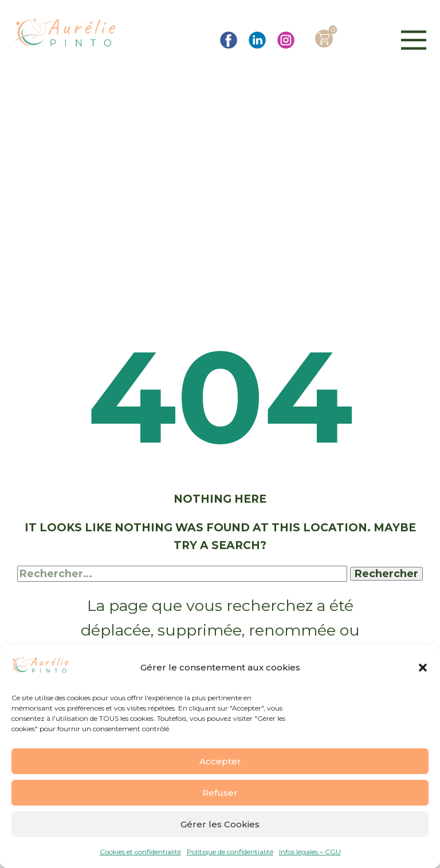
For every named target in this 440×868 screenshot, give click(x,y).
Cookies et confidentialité (140, 852)
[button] (423, 668)
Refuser (220, 793)
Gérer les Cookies (220, 824)
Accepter (220, 761)
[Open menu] (414, 40)
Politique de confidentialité (230, 852)
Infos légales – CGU (310, 852)
